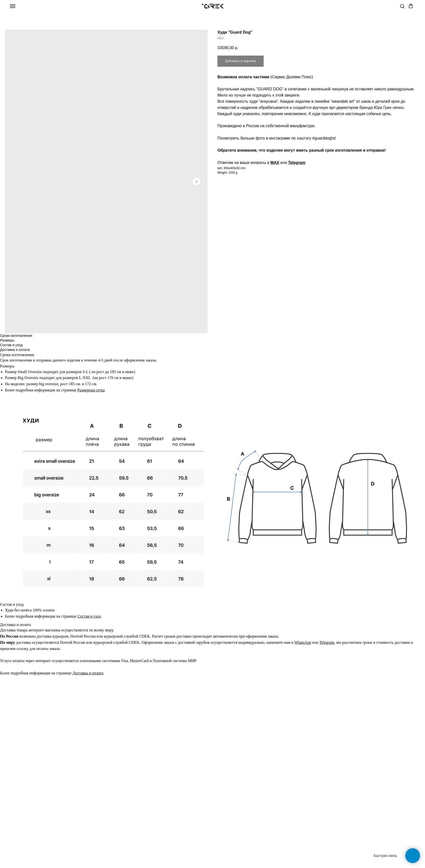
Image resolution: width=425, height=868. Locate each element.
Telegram (297, 163)
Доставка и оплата (88, 673)
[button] (402, 6)
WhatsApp (303, 642)
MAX (275, 163)
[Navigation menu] (13, 6)
